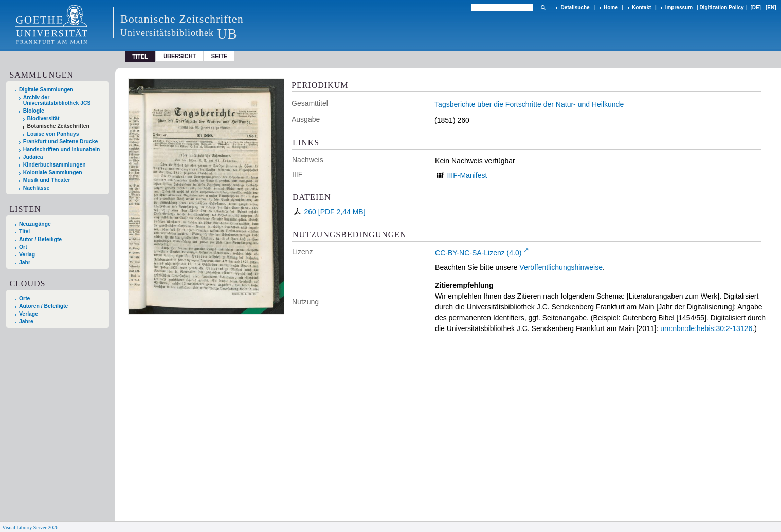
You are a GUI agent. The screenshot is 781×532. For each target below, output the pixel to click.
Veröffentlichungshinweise (561, 267)
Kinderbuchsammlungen (55, 165)
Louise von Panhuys (53, 134)
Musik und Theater (47, 180)
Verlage (29, 314)
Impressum (679, 7)
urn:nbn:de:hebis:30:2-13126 (706, 328)
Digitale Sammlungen (46, 90)
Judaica (33, 157)
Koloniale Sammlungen (53, 172)
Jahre (26, 322)
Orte (24, 298)
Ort (23, 247)
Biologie (34, 111)
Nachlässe (36, 188)
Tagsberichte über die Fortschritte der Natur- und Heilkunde (529, 104)
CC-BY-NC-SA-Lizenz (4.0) (478, 253)
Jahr (25, 262)
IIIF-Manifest (467, 175)
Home (611, 7)
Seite (220, 56)
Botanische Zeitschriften (58, 126)
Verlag (27, 255)
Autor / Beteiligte (40, 239)
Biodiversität (43, 118)
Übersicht (179, 56)
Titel (24, 232)
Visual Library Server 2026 (30, 528)
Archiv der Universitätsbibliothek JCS (57, 100)
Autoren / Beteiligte (43, 306)
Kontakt (641, 7)
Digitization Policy (721, 7)
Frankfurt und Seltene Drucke (61, 142)
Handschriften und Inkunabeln (62, 149)
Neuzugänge (35, 224)
